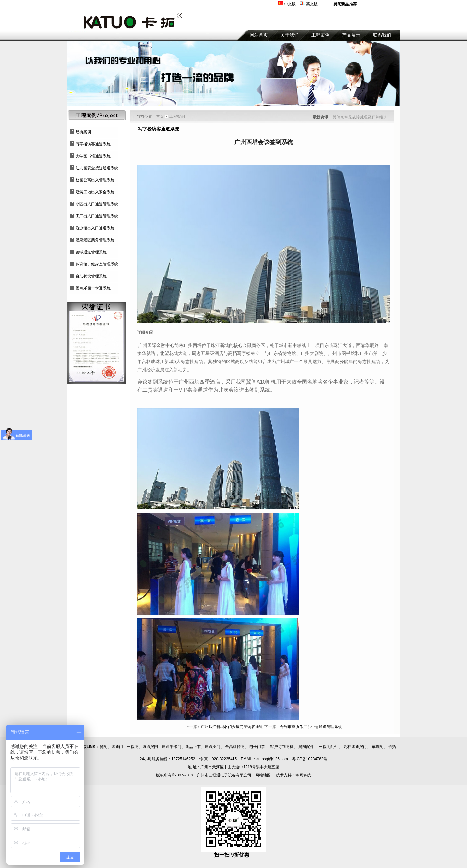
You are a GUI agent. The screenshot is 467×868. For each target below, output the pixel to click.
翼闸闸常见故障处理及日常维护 (360, 117)
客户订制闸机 (282, 747)
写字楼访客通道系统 (93, 144)
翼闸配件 (306, 747)
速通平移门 (172, 747)
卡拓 (392, 747)
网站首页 (259, 35)
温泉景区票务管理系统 (95, 240)
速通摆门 (212, 747)
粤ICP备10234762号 (310, 759)
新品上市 (193, 747)
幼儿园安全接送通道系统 (97, 168)
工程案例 (320, 35)
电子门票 (257, 747)
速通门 (117, 747)
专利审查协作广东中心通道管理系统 (311, 727)
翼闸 (103, 747)
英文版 (312, 4)
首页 (160, 116)
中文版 (290, 4)
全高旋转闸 (235, 747)
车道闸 (377, 747)
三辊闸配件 (329, 747)
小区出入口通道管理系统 (97, 204)
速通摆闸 (150, 747)
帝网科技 (303, 775)
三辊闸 (133, 747)
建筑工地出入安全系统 (95, 192)
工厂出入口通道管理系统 (97, 216)
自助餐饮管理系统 (91, 276)
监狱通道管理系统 (91, 252)
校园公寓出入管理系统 (95, 180)
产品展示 (351, 35)
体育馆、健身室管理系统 (97, 264)
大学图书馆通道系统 (93, 156)
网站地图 (263, 775)
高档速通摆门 (355, 747)
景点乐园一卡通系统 (93, 288)
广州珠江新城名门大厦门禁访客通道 (232, 727)
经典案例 (83, 132)
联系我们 (382, 35)
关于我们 (290, 35)
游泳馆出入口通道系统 (95, 228)
